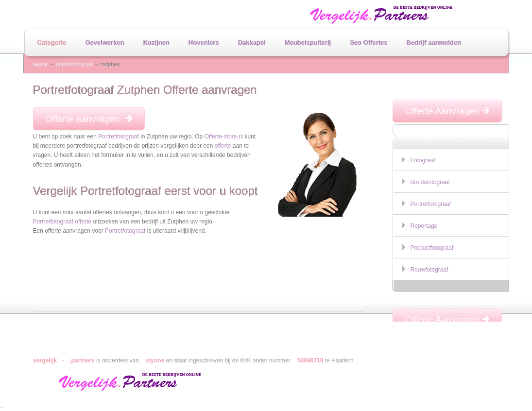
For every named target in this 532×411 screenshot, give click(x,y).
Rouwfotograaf (429, 270)
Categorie (52, 43)
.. (2, 406)
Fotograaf (423, 160)
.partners (82, 360)
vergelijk (45, 360)
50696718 (310, 360)
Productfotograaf (432, 248)
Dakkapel (252, 43)
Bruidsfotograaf (430, 182)
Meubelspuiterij (308, 43)
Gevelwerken (104, 43)
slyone (155, 360)
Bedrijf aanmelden (434, 43)
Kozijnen (156, 43)
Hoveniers (204, 43)
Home (41, 64)
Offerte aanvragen (89, 119)
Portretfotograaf (118, 137)
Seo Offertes (369, 43)
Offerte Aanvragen (447, 111)
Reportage (424, 226)
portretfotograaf (74, 64)
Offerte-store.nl (223, 137)
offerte (223, 146)
